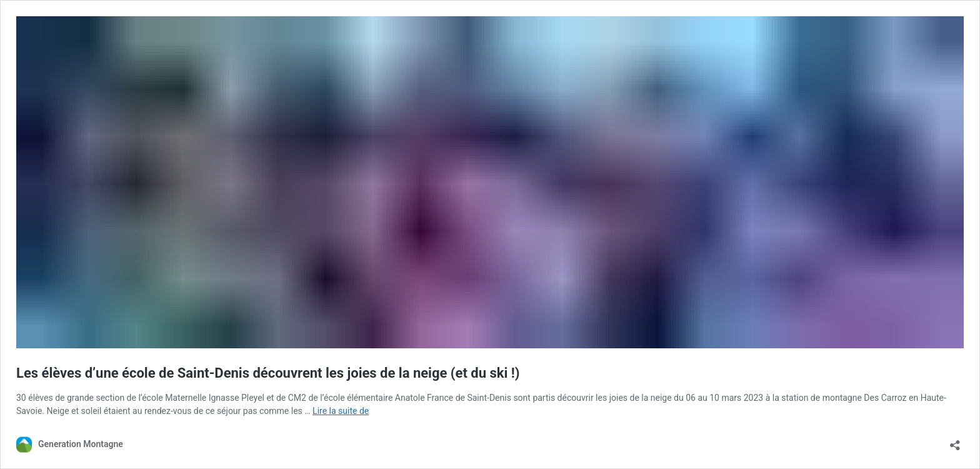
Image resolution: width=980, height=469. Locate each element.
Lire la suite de (341, 411)
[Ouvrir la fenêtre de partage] (955, 441)
